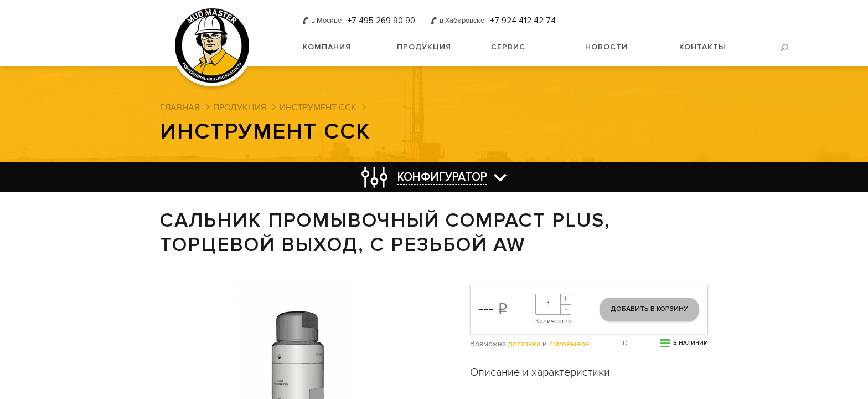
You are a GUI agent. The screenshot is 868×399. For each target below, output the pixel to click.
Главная (180, 108)
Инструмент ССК (318, 108)
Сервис (508, 47)
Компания (327, 47)
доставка (524, 344)
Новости (606, 47)
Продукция (424, 47)
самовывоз (569, 344)
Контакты (702, 47)
